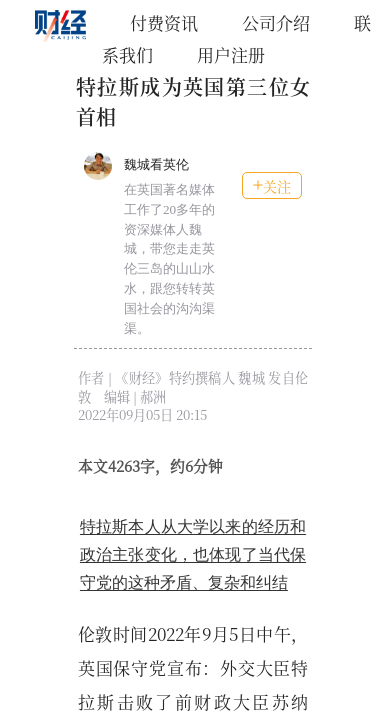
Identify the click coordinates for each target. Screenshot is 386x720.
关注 (272, 186)
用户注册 (231, 54)
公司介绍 (276, 22)
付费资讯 (164, 22)
